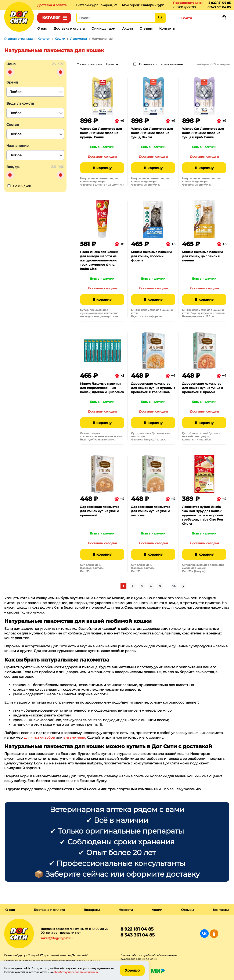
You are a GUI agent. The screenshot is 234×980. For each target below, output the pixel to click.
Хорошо (132, 970)
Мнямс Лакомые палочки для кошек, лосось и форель (151, 256)
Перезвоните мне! (188, 3)
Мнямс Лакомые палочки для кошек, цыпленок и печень (202, 256)
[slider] (10, 72)
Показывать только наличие (161, 64)
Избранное (205, 19)
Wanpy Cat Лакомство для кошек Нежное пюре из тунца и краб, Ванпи (203, 133)
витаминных (74, 737)
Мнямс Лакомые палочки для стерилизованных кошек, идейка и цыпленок (102, 388)
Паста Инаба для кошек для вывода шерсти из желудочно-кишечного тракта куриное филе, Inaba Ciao (99, 260)
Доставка (52, 5)
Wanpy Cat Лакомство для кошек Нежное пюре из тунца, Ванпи (152, 133)
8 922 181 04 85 (219, 3)
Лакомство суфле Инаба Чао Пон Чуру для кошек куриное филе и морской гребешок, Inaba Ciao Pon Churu (203, 515)
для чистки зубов (39, 737)
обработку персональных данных (76, 972)
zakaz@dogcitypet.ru (57, 938)
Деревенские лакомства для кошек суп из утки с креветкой (100, 511)
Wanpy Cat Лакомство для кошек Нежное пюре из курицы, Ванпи (101, 133)
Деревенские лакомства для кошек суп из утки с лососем (151, 511)
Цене (110, 64)
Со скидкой (22, 186)
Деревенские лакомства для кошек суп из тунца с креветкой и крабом (202, 388)
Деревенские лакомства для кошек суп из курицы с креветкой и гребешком (153, 388)
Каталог (51, 18)
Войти (187, 18)
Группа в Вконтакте (204, 934)
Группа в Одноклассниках (214, 934)
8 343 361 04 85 (219, 7)
